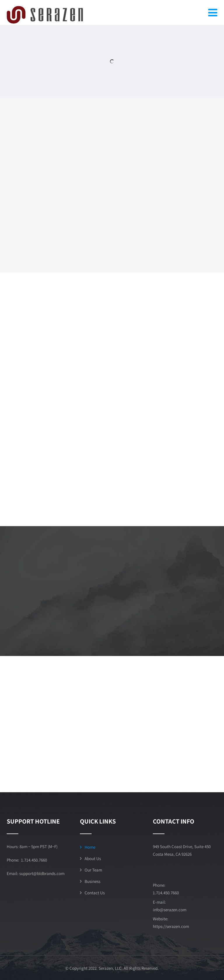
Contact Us (95, 893)
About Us (93, 858)
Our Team (93, 870)
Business (92, 881)
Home (90, 847)
